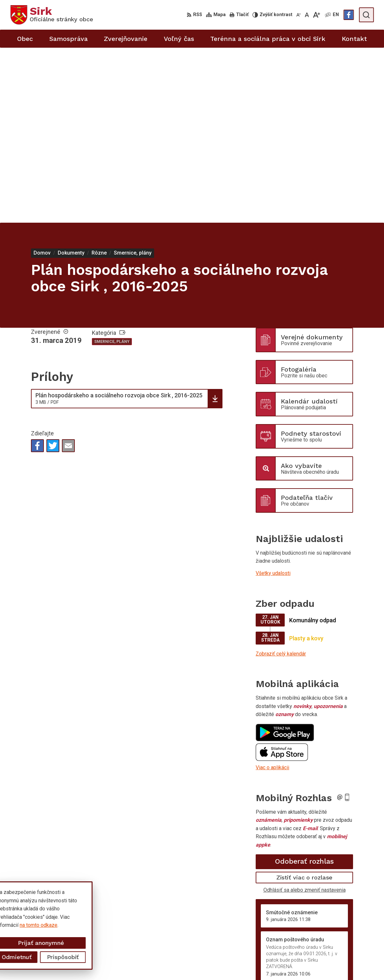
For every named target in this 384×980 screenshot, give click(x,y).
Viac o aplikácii (272, 592)
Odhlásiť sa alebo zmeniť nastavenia (305, 715)
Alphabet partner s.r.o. (95, 907)
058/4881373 (335, 937)
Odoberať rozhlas (304, 686)
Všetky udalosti (273, 398)
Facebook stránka (339, 966)
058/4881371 (335, 944)
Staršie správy (277, 824)
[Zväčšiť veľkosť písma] (316, 15)
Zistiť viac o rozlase (305, 702)
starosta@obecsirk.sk (344, 951)
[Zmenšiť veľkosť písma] (299, 15)
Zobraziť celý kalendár (281, 478)
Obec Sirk (59, 913)
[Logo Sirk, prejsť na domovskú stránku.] (52, 15)
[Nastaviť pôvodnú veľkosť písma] (307, 15)
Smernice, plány (112, 167)
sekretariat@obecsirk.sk (346, 959)
